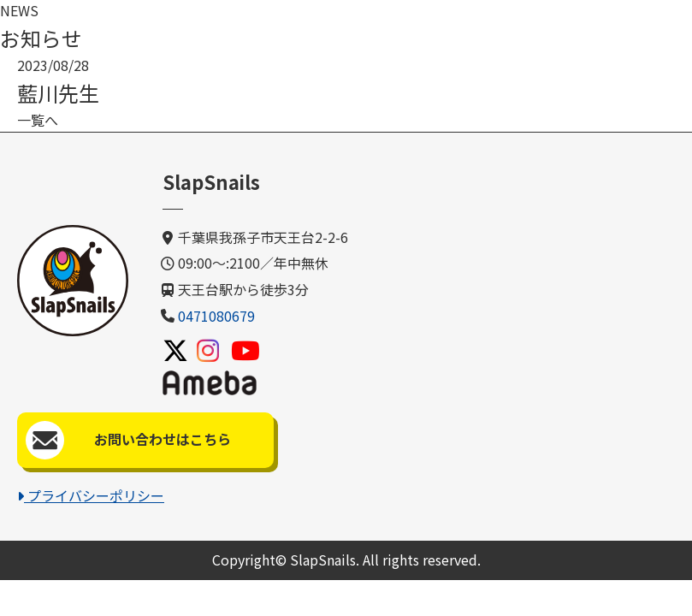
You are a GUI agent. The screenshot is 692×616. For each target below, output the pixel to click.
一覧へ (38, 120)
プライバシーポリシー (91, 495)
